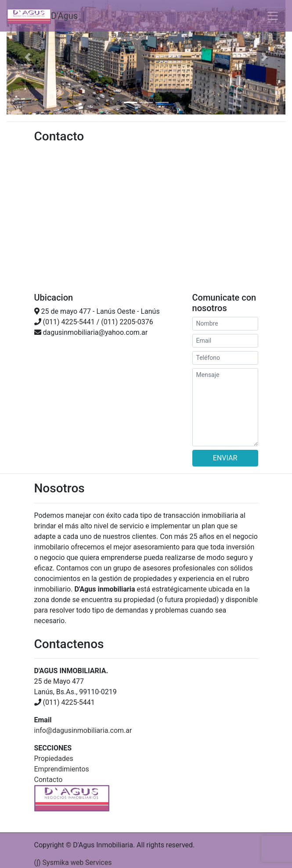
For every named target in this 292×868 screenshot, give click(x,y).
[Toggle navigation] (273, 16)
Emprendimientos (62, 769)
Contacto (49, 780)
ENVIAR (225, 458)
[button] (27, 57)
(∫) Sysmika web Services (73, 863)
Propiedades (54, 759)
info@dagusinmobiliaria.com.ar (83, 730)
